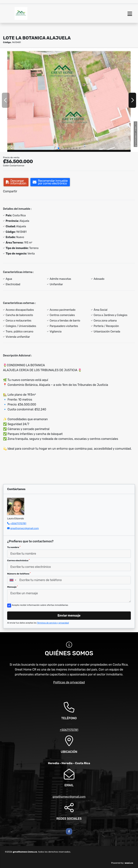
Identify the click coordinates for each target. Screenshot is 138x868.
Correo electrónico (18, 560)
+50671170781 (18, 523)
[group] (69, 100)
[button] (59, 148)
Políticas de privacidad (69, 682)
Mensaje (12, 587)
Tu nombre (14, 547)
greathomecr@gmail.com (24, 528)
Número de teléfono (19, 574)
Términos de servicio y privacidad (53, 623)
